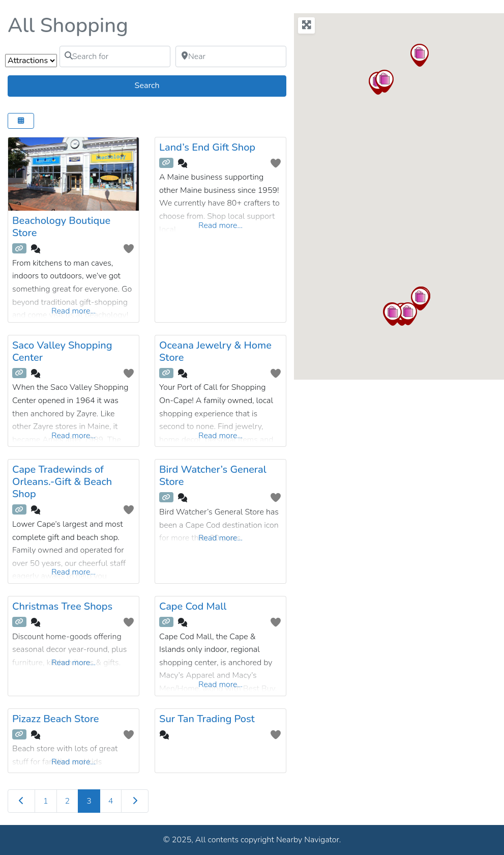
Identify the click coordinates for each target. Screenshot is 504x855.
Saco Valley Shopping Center (62, 351)
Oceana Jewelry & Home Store (215, 351)
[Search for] (115, 56)
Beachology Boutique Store (61, 227)
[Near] (231, 56)
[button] (408, 314)
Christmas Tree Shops (62, 606)
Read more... (73, 311)
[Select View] (21, 121)
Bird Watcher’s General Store (213, 476)
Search (159, 85)
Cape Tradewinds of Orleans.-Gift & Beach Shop (62, 482)
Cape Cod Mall (193, 606)
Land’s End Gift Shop (207, 147)
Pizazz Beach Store (56, 719)
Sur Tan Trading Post (207, 719)
